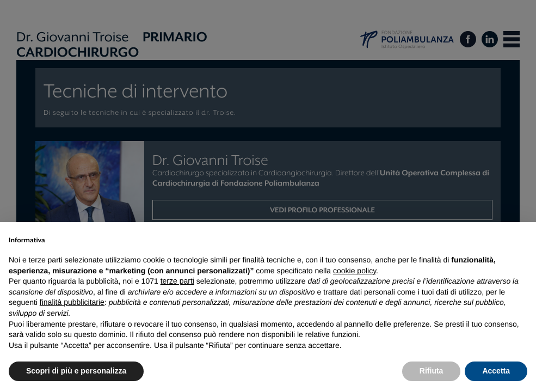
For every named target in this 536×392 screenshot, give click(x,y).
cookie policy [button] (355, 271)
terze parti (177, 281)
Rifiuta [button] (432, 371)
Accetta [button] (496, 371)
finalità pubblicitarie (72, 302)
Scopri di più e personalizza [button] (76, 371)
